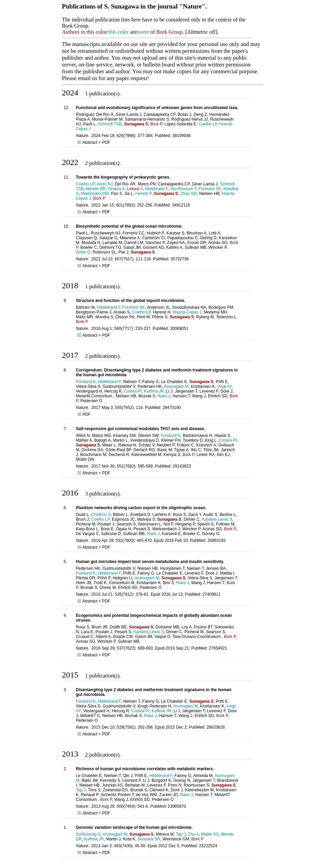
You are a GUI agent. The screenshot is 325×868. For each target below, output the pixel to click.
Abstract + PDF (94, 142)
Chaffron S (101, 515)
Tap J (81, 790)
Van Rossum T (183, 189)
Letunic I (135, 189)
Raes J (164, 396)
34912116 (181, 205)
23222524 (208, 846)
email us (88, 78)
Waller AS (210, 834)
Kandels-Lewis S (217, 519)
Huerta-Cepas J (187, 312)
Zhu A (193, 834)
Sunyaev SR (149, 839)
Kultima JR (154, 391)
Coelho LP (208, 124)
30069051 (179, 329)
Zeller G (83, 252)
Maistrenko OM (95, 194)
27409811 (211, 594)
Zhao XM (188, 194)
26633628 (215, 727)
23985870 (177, 806)
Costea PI (133, 391)
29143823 (182, 466)
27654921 (218, 648)
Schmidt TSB (110, 124)
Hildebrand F (156, 189)
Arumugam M (176, 386)
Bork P (156, 124)
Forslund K (86, 382)
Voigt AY (225, 386)
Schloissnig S (88, 834)
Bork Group (169, 32)
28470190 (172, 408)
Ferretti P (144, 194)
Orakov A (116, 189)
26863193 (216, 540)
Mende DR (96, 189)
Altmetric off (202, 32)
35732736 (180, 259)
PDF (84, 414)
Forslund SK (210, 189)
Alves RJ (105, 184)
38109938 (181, 136)
